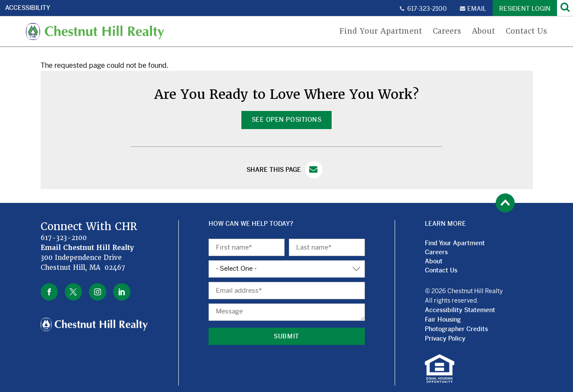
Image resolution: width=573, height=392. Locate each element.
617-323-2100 (427, 9)
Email (477, 9)
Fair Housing (443, 319)
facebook (49, 292)
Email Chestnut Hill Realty (87, 248)
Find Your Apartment (381, 31)
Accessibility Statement (460, 310)
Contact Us (526, 31)
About (483, 31)
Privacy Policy (445, 338)
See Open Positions (286, 120)
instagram (98, 292)
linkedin (122, 292)
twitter (73, 292)
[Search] (565, 8)
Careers (447, 31)
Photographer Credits (456, 329)
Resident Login (525, 9)
